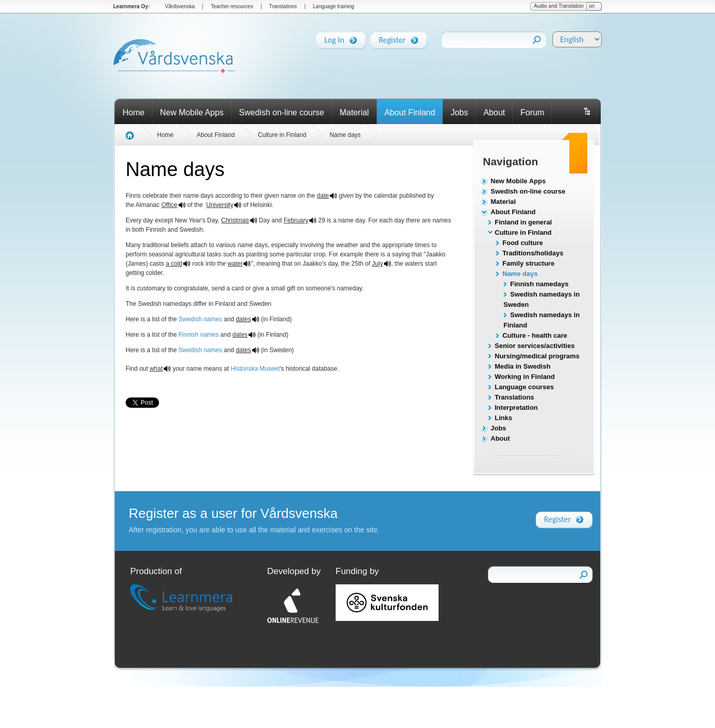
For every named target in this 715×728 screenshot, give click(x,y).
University (220, 205)
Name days (520, 274)
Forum (532, 112)
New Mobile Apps (192, 112)
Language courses (524, 387)
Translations (283, 6)
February (296, 220)
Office (169, 205)
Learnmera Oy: (132, 6)
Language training (334, 6)
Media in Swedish (522, 366)
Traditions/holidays (533, 253)
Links (503, 418)
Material (354, 112)
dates (243, 319)
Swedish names (200, 319)
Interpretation (516, 408)
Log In (334, 38)
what (156, 369)
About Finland (410, 112)
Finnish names (199, 335)
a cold (174, 264)
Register (392, 38)
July (378, 264)
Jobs (459, 112)
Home (134, 112)
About (494, 112)
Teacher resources (232, 6)
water (235, 264)
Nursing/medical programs (537, 356)
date (323, 196)
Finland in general (523, 222)
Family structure (528, 263)
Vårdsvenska (180, 6)
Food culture (523, 243)
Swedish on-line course (281, 112)
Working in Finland (525, 377)
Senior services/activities (535, 346)
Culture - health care (535, 335)
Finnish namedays (539, 284)
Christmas (235, 220)
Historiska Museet (255, 369)
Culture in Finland (523, 232)
